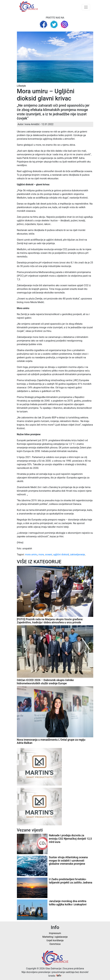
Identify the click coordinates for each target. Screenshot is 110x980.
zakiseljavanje (77, 554)
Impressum (55, 933)
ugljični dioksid (61, 554)
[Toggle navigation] (86, 7)
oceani (48, 554)
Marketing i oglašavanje (55, 937)
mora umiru (31, 554)
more (41, 554)
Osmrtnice (55, 944)
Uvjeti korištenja (55, 940)
